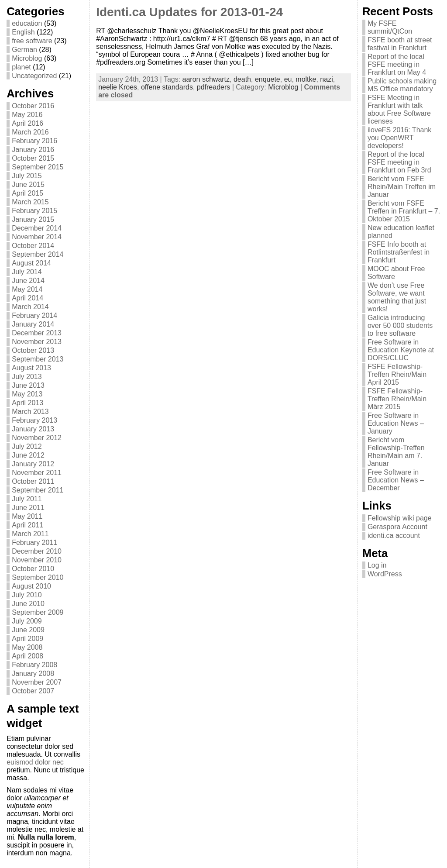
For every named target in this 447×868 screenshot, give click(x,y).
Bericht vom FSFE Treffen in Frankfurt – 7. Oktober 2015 (404, 211)
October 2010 (33, 569)
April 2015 (28, 193)
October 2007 (33, 691)
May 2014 (27, 289)
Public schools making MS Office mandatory (402, 85)
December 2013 (37, 333)
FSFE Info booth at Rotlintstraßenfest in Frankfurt (399, 252)
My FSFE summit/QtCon (390, 27)
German (24, 50)
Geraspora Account (397, 527)
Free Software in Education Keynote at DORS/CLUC (401, 350)
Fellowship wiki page (400, 518)
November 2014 (37, 237)
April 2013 (28, 403)
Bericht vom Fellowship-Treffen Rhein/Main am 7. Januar (396, 452)
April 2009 (28, 639)
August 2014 (31, 263)
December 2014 (37, 228)
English (23, 32)
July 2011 (27, 499)
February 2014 (34, 315)
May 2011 (27, 516)
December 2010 (37, 551)
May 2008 (27, 647)
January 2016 (33, 150)
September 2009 (38, 612)
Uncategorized (34, 76)
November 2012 (37, 438)
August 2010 (31, 586)
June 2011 (28, 508)
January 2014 (33, 324)
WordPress (385, 574)
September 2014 (38, 254)
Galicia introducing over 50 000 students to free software (400, 325)
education (27, 23)
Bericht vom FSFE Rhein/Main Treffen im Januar (402, 187)
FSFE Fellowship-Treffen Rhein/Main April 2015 (397, 374)
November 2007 (37, 682)
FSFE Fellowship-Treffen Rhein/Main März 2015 (397, 399)
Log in (377, 565)
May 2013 (27, 394)
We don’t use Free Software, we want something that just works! (397, 297)
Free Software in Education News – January (396, 423)
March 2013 (30, 412)
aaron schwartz (206, 79)
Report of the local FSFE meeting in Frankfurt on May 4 (397, 64)
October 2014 (33, 246)
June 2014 (28, 281)
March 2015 (30, 202)
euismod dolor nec (35, 762)
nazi (326, 79)
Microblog (27, 58)
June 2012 (28, 455)
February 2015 (34, 211)
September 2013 (38, 359)
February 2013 (34, 420)
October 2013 (33, 350)
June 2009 (28, 630)
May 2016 (27, 115)
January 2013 (33, 429)
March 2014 (30, 307)
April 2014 (28, 298)
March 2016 (30, 132)
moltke (306, 79)
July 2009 (27, 621)
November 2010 (37, 560)
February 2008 (34, 665)
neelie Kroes (118, 87)
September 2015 (38, 167)
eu (288, 79)
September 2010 (38, 577)
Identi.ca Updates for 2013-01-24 (189, 12)
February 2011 (34, 542)
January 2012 (33, 464)
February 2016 (34, 141)
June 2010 (28, 604)
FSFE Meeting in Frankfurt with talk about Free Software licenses (399, 109)
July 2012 (27, 446)
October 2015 (33, 158)
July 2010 (27, 595)
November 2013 (37, 342)
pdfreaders (214, 87)
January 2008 (33, 673)
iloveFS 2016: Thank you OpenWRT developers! (399, 138)
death (242, 79)
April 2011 (28, 525)
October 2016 (33, 106)
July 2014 (27, 272)
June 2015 (28, 184)
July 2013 (27, 377)
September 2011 (38, 490)
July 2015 (27, 176)
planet (21, 67)
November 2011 (37, 473)
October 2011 (33, 481)
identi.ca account (394, 536)
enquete (268, 79)
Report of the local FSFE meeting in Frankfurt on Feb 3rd (399, 162)
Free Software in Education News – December (396, 480)
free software (32, 41)
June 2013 (28, 385)
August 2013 (31, 368)
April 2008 (28, 656)
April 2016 (28, 123)
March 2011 (30, 534)
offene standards (167, 87)
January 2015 (33, 219)
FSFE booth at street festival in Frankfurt (400, 44)
